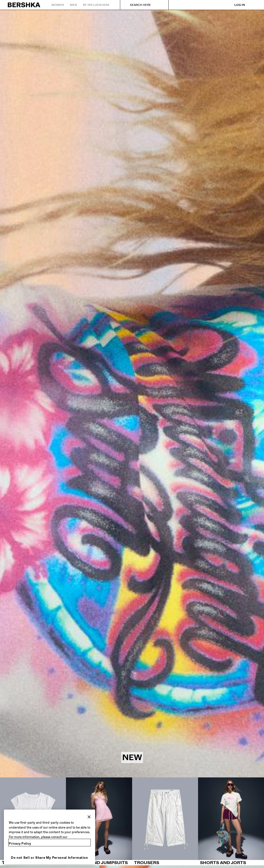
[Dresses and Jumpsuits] (99, 821)
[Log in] (235, 5)
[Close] (89, 817)
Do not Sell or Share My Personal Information (50, 858)
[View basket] (253, 5)
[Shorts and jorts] (231, 821)
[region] (50, 837)
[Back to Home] (24, 5)
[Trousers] (165, 821)
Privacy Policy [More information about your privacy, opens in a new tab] (20, 844)
